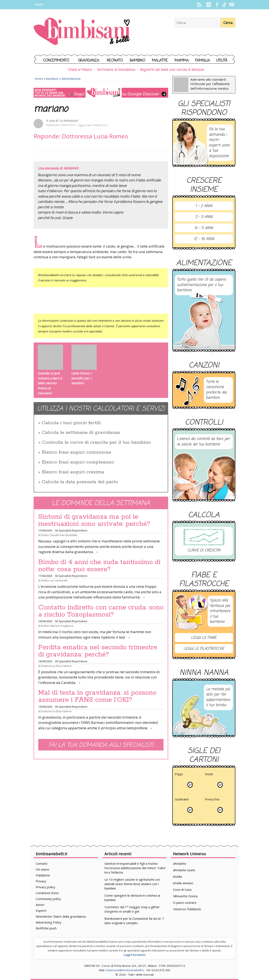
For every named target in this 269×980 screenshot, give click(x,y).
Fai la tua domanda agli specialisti (101, 745)
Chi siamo (43, 869)
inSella (177, 876)
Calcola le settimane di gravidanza (81, 433)
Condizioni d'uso (47, 893)
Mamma (182, 61)
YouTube (232, 5)
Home (39, 79)
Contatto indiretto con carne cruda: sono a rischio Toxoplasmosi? (101, 611)
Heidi (209, 775)
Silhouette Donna (185, 896)
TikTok (224, 5)
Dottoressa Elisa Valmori (56, 666)
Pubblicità (43, 875)
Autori (40, 905)
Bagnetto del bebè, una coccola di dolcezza (172, 70)
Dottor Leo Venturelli (54, 580)
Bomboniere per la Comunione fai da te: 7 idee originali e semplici (134, 921)
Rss (199, 5)
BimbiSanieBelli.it (82, 32)
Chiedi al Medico (80, 70)
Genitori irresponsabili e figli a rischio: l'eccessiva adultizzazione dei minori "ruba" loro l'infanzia (135, 868)
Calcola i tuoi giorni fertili (71, 423)
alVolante (180, 863)
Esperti (41, 910)
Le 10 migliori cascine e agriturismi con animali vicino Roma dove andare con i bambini (132, 884)
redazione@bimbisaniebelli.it (125, 970)
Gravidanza (89, 61)
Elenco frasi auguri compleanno (78, 462)
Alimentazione (71, 79)
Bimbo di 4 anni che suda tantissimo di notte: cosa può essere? (99, 566)
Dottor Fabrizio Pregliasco (57, 626)
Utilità (222, 61)
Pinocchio (212, 800)
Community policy (48, 899)
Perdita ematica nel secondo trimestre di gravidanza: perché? (98, 651)
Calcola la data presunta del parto (80, 482)
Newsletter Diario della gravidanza (61, 916)
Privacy (41, 881)
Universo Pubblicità (187, 909)
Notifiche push (46, 928)
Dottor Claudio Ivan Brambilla (59, 535)
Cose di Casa (182, 889)
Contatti (42, 863)
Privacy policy (45, 887)
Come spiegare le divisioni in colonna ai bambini (132, 898)
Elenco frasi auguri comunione (76, 452)
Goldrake (182, 800)
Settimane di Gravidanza (116, 70)
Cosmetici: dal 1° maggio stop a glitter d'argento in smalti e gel (132, 909)
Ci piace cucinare (185, 903)
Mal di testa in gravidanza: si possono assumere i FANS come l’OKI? (97, 696)
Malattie (160, 61)
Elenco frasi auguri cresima (73, 472)
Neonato (115, 61)
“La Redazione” (69, 121)
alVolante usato (184, 870)
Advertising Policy (49, 922)
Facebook (217, 5)
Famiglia (202, 61)
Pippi (179, 775)
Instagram (209, 5)
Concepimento (56, 61)
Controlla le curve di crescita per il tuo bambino (96, 442)
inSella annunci (183, 883)
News (39, 5)
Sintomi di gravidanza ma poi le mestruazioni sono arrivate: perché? (94, 520)
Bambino (137, 61)
